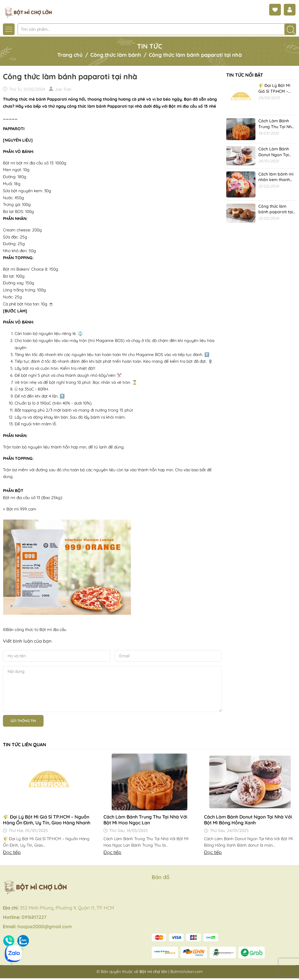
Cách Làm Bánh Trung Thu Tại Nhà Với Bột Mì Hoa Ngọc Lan (145, 820)
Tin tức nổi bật (245, 75)
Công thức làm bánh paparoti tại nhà (276, 212)
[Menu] (9, 29)
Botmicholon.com (187, 972)
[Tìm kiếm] (290, 29)
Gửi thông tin (23, 721)
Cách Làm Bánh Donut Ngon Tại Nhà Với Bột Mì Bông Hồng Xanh (248, 820)
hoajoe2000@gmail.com (45, 926)
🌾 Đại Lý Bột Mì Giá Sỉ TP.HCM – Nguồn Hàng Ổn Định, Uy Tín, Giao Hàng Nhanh (47, 820)
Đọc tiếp (12, 852)
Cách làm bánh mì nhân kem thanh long (276, 180)
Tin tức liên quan (25, 745)
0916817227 (34, 917)
